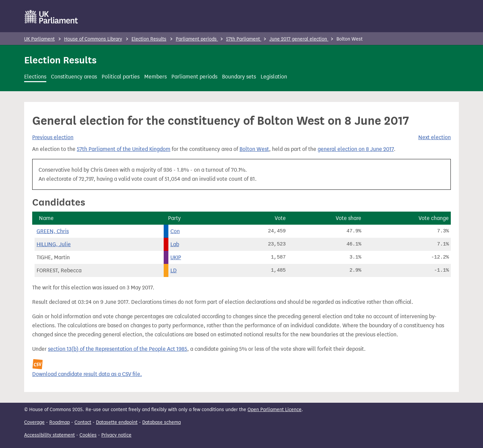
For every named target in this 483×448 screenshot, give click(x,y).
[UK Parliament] (51, 17)
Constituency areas (74, 77)
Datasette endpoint (117, 422)
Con (175, 231)
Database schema (162, 422)
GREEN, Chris (53, 231)
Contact (83, 422)
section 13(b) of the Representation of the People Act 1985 (118, 349)
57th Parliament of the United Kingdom (124, 149)
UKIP (176, 257)
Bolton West (254, 149)
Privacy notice (116, 435)
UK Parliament (39, 39)
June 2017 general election (299, 39)
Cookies (88, 435)
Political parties (121, 77)
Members (155, 77)
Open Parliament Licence (275, 410)
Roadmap (60, 422)
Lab (175, 244)
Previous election (53, 137)
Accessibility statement (49, 435)
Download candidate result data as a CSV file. (87, 374)
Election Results (149, 39)
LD (174, 270)
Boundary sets (239, 77)
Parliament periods (197, 39)
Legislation (274, 77)
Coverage (34, 422)
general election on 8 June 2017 (356, 149)
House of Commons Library (93, 39)
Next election (435, 137)
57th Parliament (244, 39)
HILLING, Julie (54, 244)
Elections (35, 77)
